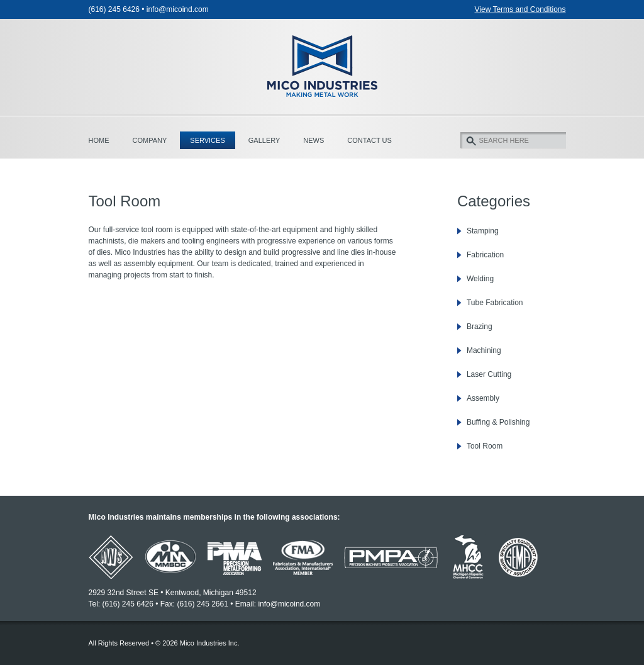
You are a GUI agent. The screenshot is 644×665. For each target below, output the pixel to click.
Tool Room (485, 446)
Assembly (483, 398)
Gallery (264, 140)
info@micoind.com (178, 9)
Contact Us (369, 140)
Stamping (483, 231)
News (314, 140)
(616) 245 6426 (114, 9)
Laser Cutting (489, 374)
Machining (484, 350)
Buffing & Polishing (498, 422)
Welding (480, 279)
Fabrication (485, 255)
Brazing (480, 327)
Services (207, 140)
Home (99, 140)
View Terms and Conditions (520, 9)
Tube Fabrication (495, 303)
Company (150, 140)
